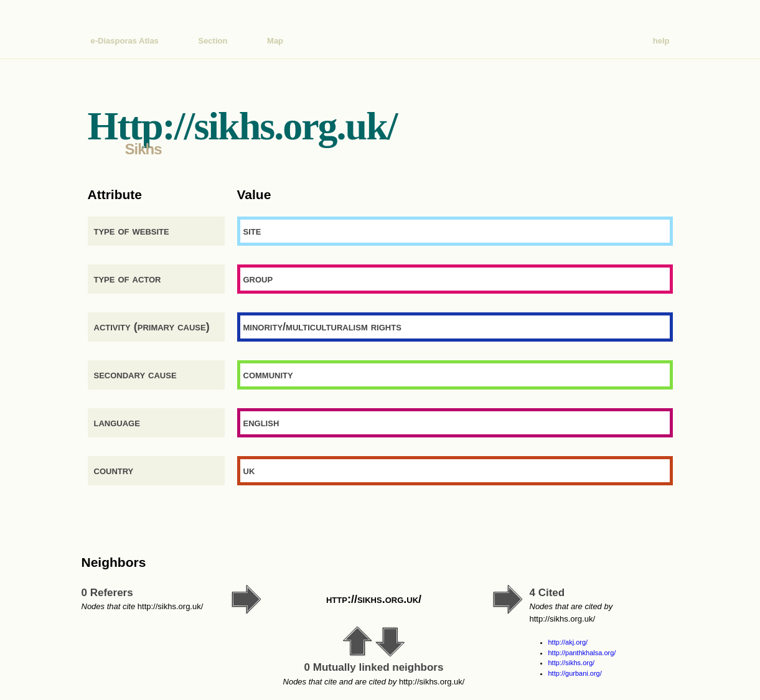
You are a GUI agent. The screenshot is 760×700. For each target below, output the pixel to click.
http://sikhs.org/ (572, 663)
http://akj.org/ (568, 642)
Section (213, 41)
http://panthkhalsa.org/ (582, 653)
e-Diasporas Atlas (125, 41)
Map (275, 41)
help (661, 41)
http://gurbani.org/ (575, 673)
